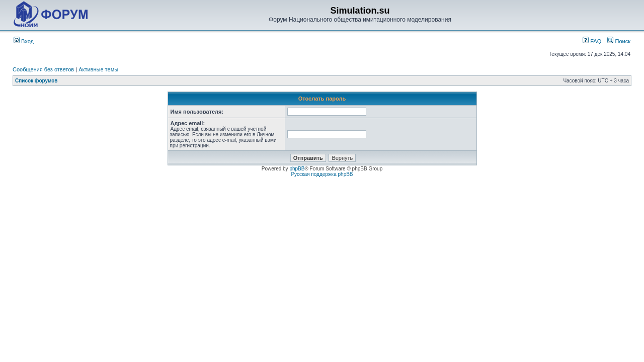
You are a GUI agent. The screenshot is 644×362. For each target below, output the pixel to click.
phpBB (297, 169)
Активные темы (98, 69)
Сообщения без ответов (43, 69)
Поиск (619, 41)
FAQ (592, 41)
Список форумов (36, 81)
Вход (24, 41)
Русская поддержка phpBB (322, 174)
